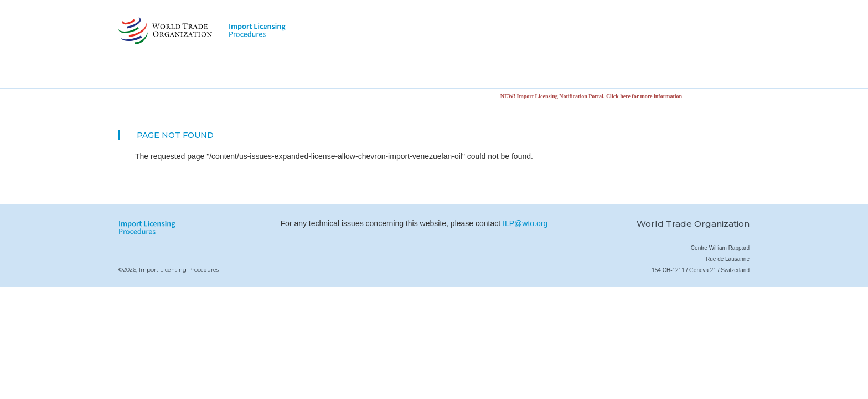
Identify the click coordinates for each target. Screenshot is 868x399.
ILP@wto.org (525, 223)
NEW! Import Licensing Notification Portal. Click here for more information (593, 96)
